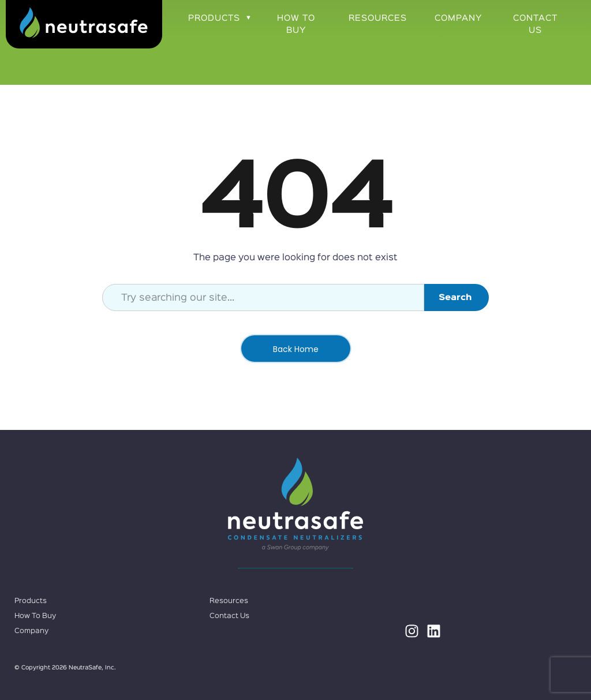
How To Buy (296, 24)
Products (214, 18)
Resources (378, 18)
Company (458, 18)
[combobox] (263, 297)
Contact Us (535, 24)
